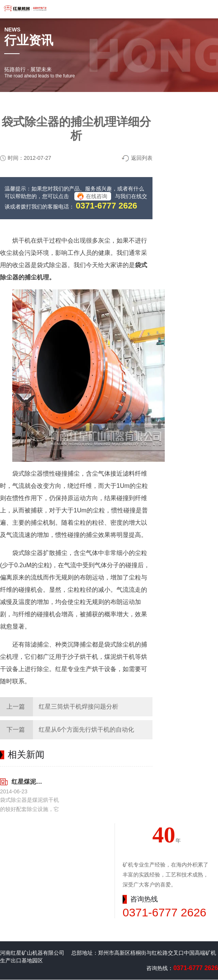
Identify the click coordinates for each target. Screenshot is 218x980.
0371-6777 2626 (107, 206)
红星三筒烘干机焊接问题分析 (79, 707)
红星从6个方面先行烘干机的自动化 (86, 730)
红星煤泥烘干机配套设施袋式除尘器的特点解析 (27, 782)
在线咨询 (97, 196)
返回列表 (142, 158)
